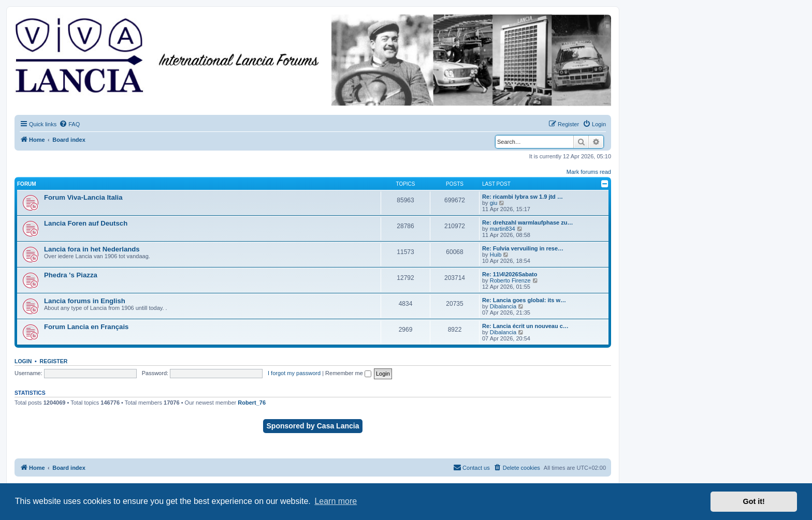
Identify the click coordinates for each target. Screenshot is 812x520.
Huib (496, 255)
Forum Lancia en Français (86, 327)
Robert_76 (252, 403)
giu (494, 203)
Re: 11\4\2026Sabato (510, 274)
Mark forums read (589, 172)
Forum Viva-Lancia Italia (83, 197)
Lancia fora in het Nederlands (92, 249)
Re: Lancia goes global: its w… (524, 300)
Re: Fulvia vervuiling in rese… (523, 248)
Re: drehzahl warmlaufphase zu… (527, 222)
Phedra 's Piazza (71, 275)
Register (54, 361)
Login (23, 361)
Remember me (348, 373)
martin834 (503, 229)
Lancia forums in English (85, 301)
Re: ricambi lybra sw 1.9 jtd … (523, 197)
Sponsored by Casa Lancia (313, 426)
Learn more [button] (336, 501)
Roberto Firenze (510, 280)
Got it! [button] (754, 501)
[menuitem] (69, 124)
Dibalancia (503, 306)
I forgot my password (294, 373)
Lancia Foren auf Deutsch (86, 223)
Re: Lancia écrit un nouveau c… (525, 326)
